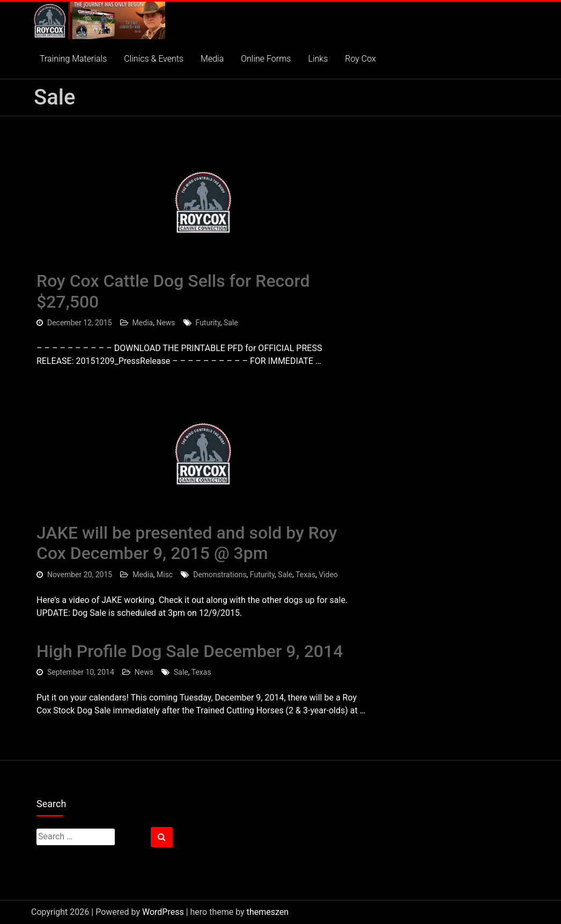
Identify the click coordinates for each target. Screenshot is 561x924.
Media (212, 59)
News (165, 323)
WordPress (163, 912)
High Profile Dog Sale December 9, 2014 (190, 651)
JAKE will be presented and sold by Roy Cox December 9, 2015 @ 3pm (187, 543)
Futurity (208, 323)
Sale (231, 323)
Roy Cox (360, 59)
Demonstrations (220, 575)
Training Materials (73, 59)
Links (318, 59)
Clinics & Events (154, 59)
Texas (305, 575)
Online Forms (266, 59)
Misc (165, 575)
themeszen (268, 912)
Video (328, 575)
